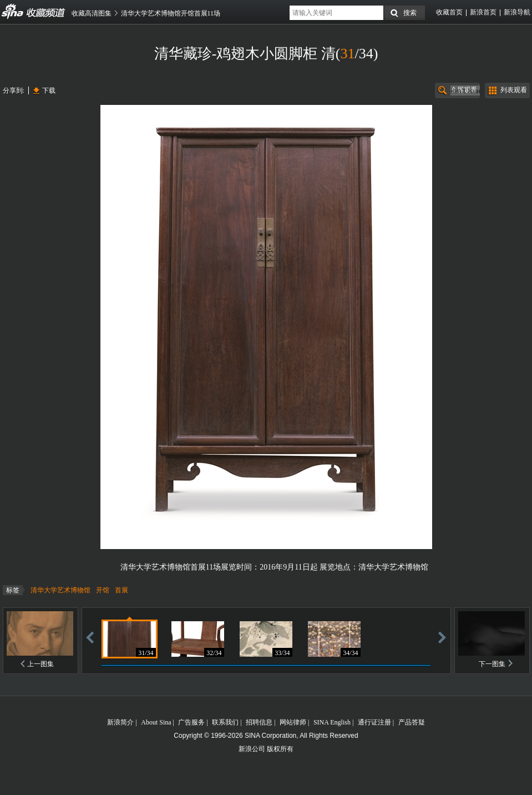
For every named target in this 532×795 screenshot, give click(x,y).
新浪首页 (483, 12)
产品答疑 (412, 722)
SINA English (332, 722)
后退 (90, 637)
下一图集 (492, 664)
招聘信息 (259, 722)
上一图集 (40, 664)
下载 (49, 90)
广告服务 (191, 722)
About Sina (156, 722)
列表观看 (514, 90)
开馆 (103, 590)
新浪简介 (120, 722)
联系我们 (225, 722)
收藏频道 (13, 12)
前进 (442, 637)
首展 (121, 590)
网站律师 (293, 722)
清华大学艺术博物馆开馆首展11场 (171, 13)
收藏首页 (449, 12)
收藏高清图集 (92, 13)
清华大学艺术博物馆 (60, 590)
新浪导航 (517, 12)
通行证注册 (374, 722)
